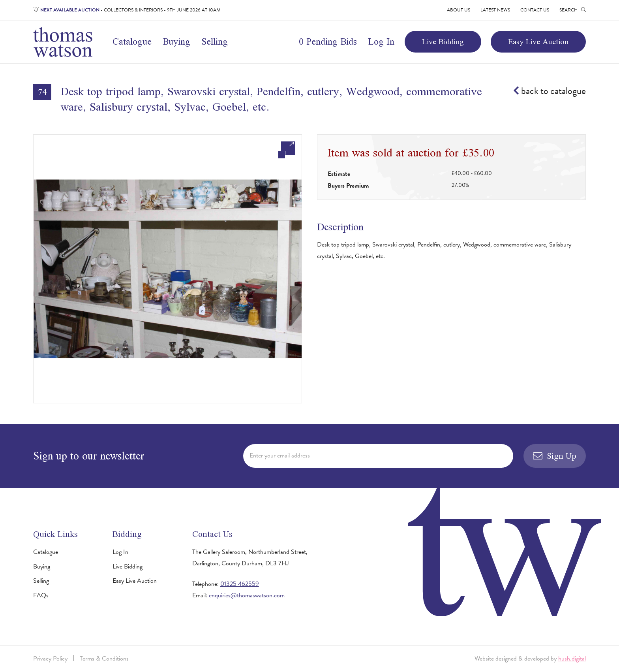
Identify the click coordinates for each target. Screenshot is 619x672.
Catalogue (132, 41)
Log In (381, 41)
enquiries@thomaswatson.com (247, 595)
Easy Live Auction (538, 41)
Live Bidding (443, 41)
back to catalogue (550, 91)
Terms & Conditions (104, 659)
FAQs (41, 595)
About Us (459, 10)
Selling (215, 41)
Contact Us (535, 10)
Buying (176, 41)
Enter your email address (280, 456)
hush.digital (572, 659)
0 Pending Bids (328, 41)
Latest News (495, 10)
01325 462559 (240, 584)
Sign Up (555, 456)
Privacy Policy (50, 659)
